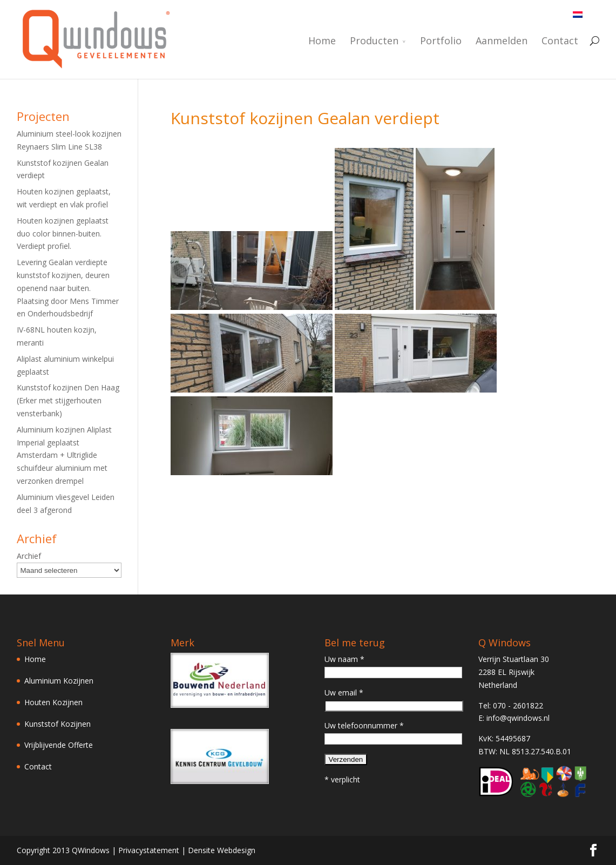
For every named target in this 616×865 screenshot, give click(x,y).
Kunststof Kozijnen (57, 724)
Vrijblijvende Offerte (59, 745)
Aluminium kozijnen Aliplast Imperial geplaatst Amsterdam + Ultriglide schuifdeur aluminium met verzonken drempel (64, 455)
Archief (29, 556)
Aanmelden (502, 41)
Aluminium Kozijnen (59, 681)
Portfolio (441, 41)
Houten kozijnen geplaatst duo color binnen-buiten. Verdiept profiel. (63, 234)
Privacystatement (149, 850)
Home (322, 41)
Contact (560, 41)
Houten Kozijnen (53, 702)
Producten (374, 41)
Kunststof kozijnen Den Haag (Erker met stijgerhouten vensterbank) (68, 400)
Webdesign (236, 850)
